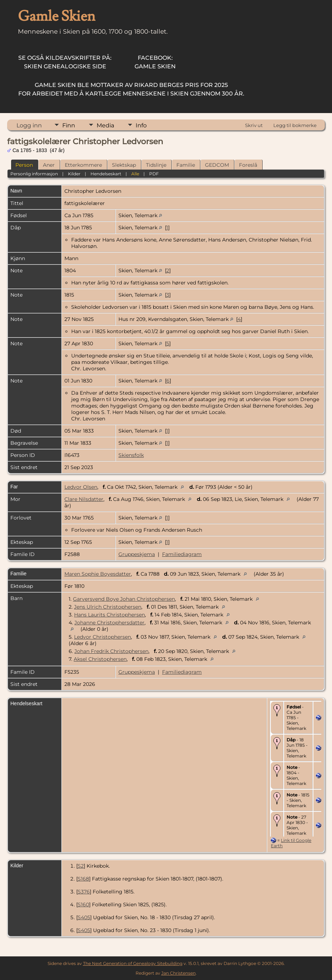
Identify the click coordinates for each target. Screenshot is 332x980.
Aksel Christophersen (100, 659)
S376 (84, 892)
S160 (83, 905)
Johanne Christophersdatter (109, 623)
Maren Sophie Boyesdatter (98, 574)
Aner (49, 165)
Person (24, 165)
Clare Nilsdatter (84, 499)
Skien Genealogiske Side (65, 62)
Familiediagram (182, 554)
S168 (83, 879)
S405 (84, 917)
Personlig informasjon (34, 174)
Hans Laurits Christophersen (109, 615)
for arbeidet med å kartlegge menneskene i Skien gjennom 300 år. (131, 89)
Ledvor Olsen (81, 487)
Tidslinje (156, 165)
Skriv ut (254, 125)
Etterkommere (83, 165)
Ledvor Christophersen (102, 637)
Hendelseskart (106, 174)
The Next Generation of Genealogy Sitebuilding (133, 963)
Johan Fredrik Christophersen (111, 651)
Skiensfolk (131, 455)
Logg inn (29, 125)
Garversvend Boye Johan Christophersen (124, 599)
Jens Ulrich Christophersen (108, 607)
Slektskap (124, 165)
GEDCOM (217, 165)
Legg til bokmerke (295, 125)
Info (141, 125)
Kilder (74, 174)
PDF (154, 174)
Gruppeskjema (137, 554)
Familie (186, 165)
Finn (69, 125)
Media (105, 125)
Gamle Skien (155, 62)
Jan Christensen (179, 973)
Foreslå (248, 165)
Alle (135, 174)
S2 (81, 866)
